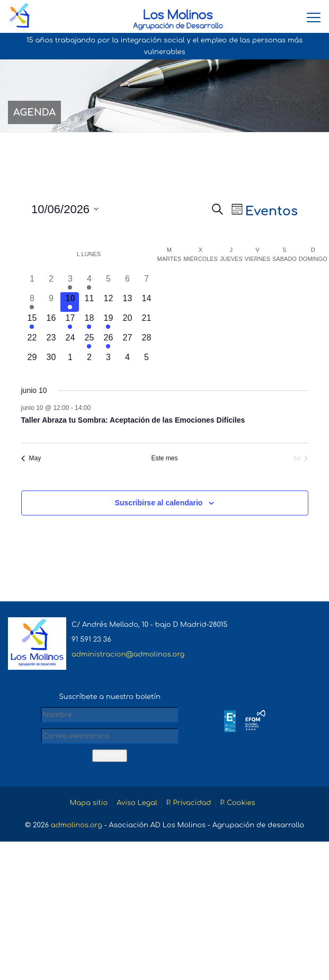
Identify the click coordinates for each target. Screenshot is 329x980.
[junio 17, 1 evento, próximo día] (70, 322)
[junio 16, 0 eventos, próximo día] (51, 322)
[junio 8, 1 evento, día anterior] (32, 302)
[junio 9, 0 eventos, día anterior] (51, 302)
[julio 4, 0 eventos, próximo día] (127, 361)
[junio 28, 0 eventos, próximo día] (146, 341)
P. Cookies (238, 803)
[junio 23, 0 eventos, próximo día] (51, 341)
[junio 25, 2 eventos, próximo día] (89, 341)
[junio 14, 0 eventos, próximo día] (146, 302)
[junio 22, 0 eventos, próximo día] (32, 341)
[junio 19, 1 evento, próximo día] (108, 322)
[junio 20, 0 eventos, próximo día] (127, 322)
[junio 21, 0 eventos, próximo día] (146, 322)
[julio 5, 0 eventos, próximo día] (146, 361)
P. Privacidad (189, 803)
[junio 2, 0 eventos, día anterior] (51, 282)
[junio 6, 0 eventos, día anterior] (127, 282)
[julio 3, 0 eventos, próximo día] (108, 361)
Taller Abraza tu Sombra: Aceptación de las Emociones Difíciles (133, 420)
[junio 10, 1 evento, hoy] (70, 302)
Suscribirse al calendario (159, 503)
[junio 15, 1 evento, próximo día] (32, 322)
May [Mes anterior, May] (31, 458)
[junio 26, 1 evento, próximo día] (108, 341)
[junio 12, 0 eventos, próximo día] (108, 302)
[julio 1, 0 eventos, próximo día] (70, 361)
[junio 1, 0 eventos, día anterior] (32, 282)
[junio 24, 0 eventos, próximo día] (70, 341)
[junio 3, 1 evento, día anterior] (70, 282)
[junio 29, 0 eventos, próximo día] (32, 361)
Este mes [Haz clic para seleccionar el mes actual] (164, 458)
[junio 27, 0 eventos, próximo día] (127, 341)
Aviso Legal (137, 803)
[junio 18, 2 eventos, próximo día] (89, 322)
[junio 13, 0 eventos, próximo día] (127, 302)
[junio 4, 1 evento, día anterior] (89, 282)
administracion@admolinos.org (128, 654)
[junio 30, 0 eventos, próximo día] (51, 361)
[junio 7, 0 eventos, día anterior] (146, 282)
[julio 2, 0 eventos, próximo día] (89, 361)
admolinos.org (77, 825)
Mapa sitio (88, 803)
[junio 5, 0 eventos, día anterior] (108, 282)
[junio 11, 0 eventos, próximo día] (89, 302)
